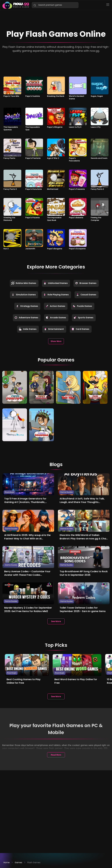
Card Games (80, 329)
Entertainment (54, 329)
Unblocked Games (56, 283)
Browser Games (86, 283)
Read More (56, 754)
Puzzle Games (82, 306)
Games (18, 862)
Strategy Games (27, 306)
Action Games (55, 306)
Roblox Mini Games (24, 283)
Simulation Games (24, 295)
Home (7, 862)
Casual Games (86, 295)
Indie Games (28, 329)
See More (56, 620)
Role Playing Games (56, 295)
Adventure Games (26, 318)
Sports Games (83, 318)
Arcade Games (56, 318)
